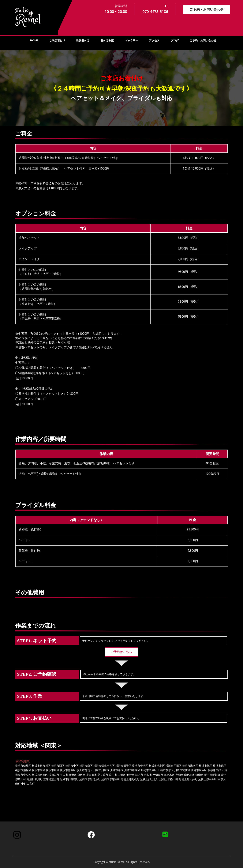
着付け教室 (107, 40)
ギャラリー (131, 40)
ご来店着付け (57, 40)
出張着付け (83, 40)
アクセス (154, 40)
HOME (34, 40)
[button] (121, 652)
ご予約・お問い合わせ (207, 9)
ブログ (175, 40)
